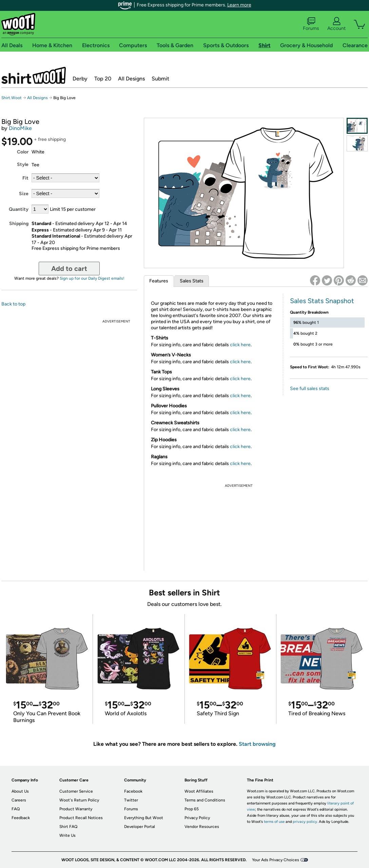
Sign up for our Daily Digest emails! (92, 278)
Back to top (13, 304)
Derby (80, 79)
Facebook (133, 791)
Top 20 (103, 79)
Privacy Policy (197, 818)
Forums (311, 24)
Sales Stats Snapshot (322, 301)
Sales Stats (192, 281)
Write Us (67, 835)
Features (159, 281)
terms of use (274, 822)
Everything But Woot (144, 818)
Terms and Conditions (205, 800)
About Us (20, 791)
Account (336, 24)
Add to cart (69, 269)
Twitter (131, 800)
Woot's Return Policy (79, 800)
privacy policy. (305, 822)
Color (23, 152)
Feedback (21, 818)
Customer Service (76, 791)
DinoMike (20, 128)
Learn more (239, 5)
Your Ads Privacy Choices (276, 860)
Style (23, 164)
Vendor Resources (202, 827)
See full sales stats (310, 389)
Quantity (19, 209)
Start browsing (257, 744)
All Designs (131, 79)
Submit (160, 79)
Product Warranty (76, 809)
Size (24, 194)
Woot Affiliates (199, 791)
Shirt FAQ (68, 827)
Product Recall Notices (81, 818)
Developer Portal (140, 827)
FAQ (16, 809)
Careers (19, 800)
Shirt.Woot (34, 75)
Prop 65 (192, 809)
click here (240, 345)
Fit (25, 178)
